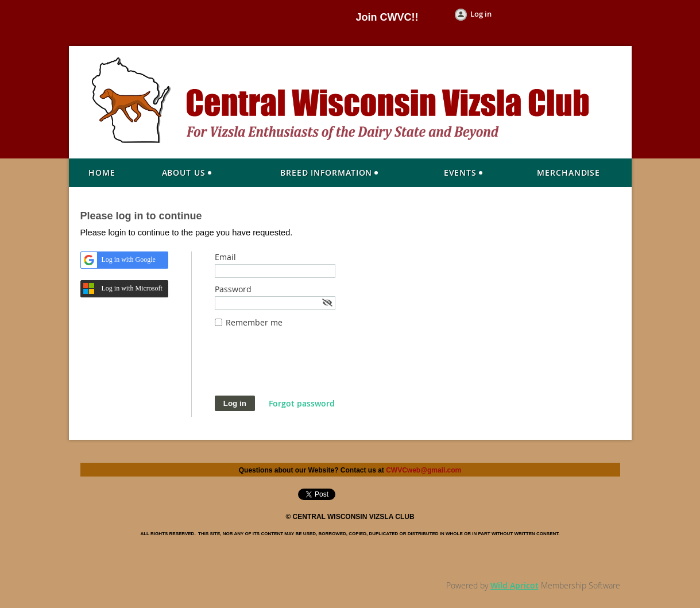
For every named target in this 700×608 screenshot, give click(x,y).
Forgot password (302, 403)
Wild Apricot (515, 585)
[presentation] (302, 367)
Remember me (254, 322)
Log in (481, 14)
